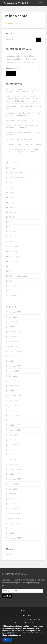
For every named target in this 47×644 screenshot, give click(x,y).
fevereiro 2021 (14, 341)
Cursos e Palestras (23, 616)
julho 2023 (13, 317)
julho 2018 (13, 400)
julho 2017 (13, 440)
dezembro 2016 (15, 469)
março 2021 (13, 337)
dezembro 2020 (15, 351)
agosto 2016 (14, 484)
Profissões (13, 251)
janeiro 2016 (14, 518)
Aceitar (7, 640)
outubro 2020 (14, 361)
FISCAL (12, 202)
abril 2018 (12, 410)
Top (11, 281)
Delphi (12, 192)
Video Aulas (14, 286)
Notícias (12, 232)
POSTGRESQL (15, 246)
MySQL (12, 217)
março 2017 (13, 459)
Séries (11, 271)
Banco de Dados (16, 173)
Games (12, 207)
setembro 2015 (15, 538)
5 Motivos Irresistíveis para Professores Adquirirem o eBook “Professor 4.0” (22, 90)
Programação (15, 256)
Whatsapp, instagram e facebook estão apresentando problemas (22, 126)
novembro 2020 (15, 356)
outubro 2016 (14, 474)
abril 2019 (12, 381)
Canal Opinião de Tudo (18, 178)
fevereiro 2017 (14, 464)
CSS (11, 183)
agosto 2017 (14, 435)
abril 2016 (12, 504)
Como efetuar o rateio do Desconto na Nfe (23, 144)
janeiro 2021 (14, 346)
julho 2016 (13, 489)
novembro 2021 (15, 322)
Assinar (11, 73)
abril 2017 (12, 454)
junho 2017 (13, 445)
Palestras (16, 622)
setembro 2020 (15, 366)
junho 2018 (13, 405)
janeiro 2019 (14, 386)
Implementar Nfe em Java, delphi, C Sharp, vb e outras (23, 133)
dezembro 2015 (15, 523)
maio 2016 (13, 499)
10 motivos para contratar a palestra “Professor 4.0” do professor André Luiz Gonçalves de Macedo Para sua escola (22, 99)
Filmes (12, 197)
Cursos (10, 620)
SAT (11, 266)
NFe (11, 227)
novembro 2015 (15, 528)
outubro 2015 (14, 533)
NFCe (11, 222)
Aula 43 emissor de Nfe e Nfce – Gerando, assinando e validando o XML (23, 114)
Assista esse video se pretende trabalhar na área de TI (23, 107)
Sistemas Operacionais (18, 276)
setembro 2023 (15, 312)
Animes (12, 168)
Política (12, 242)
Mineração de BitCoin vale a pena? (20, 120)
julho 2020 (13, 376)
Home (23, 611)
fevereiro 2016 (14, 513)
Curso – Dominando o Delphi (29, 620)
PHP (11, 237)
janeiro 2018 (14, 415)
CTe (11, 188)
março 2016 (13, 509)
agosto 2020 (14, 371)
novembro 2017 (15, 420)
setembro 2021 (15, 332)
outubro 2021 (14, 327)
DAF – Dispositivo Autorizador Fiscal (21, 140)
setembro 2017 (15, 430)
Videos (12, 291)
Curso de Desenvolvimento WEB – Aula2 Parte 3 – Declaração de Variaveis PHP (22, 150)
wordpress (13, 296)
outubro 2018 (14, 391)
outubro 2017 (14, 425)
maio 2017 (13, 450)
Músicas (12, 212)
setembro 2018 (15, 396)
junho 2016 (13, 494)
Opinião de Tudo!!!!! (16, 3)
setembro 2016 (15, 479)
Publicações (14, 261)
